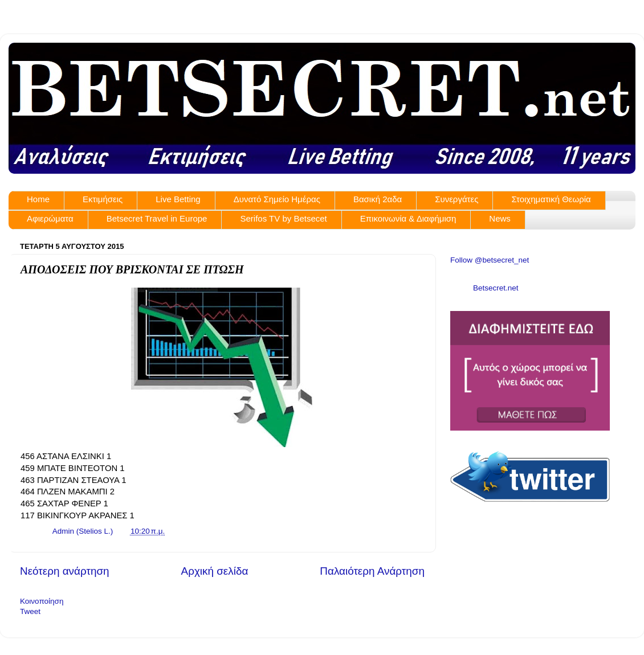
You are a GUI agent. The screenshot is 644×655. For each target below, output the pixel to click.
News (500, 218)
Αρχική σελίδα (215, 571)
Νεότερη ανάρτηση (65, 571)
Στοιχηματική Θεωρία (551, 199)
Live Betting (178, 199)
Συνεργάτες (456, 199)
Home (38, 199)
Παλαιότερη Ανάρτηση (372, 571)
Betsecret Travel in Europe (157, 218)
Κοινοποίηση (42, 601)
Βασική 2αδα (378, 199)
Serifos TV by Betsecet (283, 218)
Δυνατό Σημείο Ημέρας (277, 199)
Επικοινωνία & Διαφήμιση (408, 218)
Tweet (30, 611)
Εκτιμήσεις (103, 199)
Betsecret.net (496, 288)
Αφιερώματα (50, 218)
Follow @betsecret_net (490, 260)
